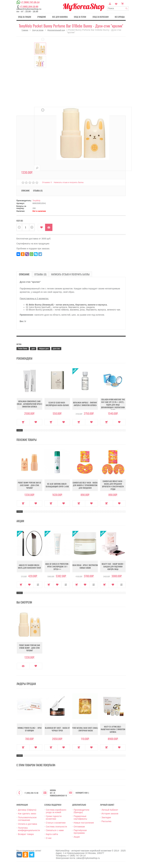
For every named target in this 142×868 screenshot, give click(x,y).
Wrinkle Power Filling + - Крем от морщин (30, 729)
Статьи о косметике (56, 823)
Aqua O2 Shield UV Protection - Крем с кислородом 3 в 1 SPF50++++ (57, 566)
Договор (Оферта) (27, 810)
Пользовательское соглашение (27, 819)
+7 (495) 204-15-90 (29, 7)
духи (33, 348)
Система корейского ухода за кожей (56, 811)
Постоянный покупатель (110, 3)
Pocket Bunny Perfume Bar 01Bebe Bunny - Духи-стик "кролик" (30, 648)
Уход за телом (80, 17)
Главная (25, 30)
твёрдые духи (44, 348)
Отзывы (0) (38, 191)
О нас (49, 838)
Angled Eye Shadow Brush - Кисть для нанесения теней (29, 566)
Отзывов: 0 (47, 182)
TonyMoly (36, 201)
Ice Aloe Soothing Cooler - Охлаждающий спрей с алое (57, 485)
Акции (77, 837)
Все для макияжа (60, 17)
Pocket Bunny (23, 348)
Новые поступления (84, 823)
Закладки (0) (116, 3)
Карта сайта (52, 834)
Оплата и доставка (28, 824)
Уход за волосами (101, 17)
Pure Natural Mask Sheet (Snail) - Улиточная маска (85, 729)
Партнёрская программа (80, 832)
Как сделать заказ (27, 814)
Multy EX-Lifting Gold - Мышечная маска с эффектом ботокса (113, 729)
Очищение (42, 17)
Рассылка (106, 821)
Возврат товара (26, 834)
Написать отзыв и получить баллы (69, 182)
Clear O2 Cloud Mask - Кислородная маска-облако (57, 404)
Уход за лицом (25, 17)
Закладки (106, 817)
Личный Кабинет (110, 810)
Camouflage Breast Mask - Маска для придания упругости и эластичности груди (113, 485)
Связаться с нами (55, 830)
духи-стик (56, 348)
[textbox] (118, 8)
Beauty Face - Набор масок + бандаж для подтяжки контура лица (113, 566)
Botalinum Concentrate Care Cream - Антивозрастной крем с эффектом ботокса (29, 404)
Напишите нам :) (82, 793)
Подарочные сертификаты (80, 818)
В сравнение (38, 585)
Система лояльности (56, 827)
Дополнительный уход (56, 30)
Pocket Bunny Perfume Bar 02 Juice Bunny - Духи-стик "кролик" (29, 485)
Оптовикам (79, 827)
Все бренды (120, 17)
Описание (25, 191)
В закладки (41, 227)
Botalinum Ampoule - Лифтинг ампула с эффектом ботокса (85, 404)
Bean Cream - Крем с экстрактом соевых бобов (85, 566)
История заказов (110, 814)
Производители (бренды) (81, 811)
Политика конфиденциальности (29, 829)
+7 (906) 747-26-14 (30, 2)
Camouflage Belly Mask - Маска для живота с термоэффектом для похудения (85, 485)
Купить (23, 422)
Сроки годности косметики (54, 818)
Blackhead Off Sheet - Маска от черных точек (57, 729)
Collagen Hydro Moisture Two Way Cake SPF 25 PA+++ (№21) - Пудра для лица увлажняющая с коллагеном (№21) (113, 405)
